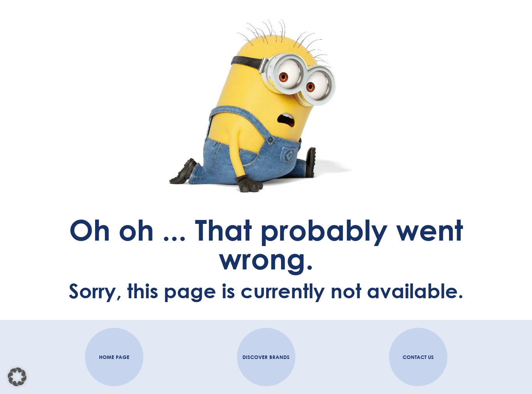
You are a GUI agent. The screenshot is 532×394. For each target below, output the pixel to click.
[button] (17, 377)
